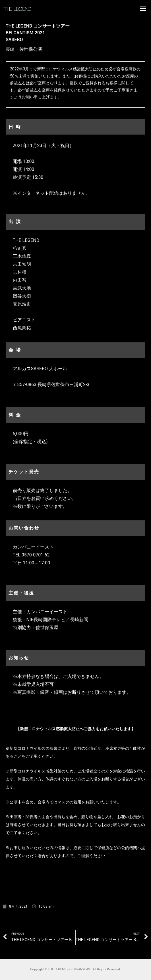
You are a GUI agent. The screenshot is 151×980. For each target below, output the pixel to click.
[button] (143, 9)
